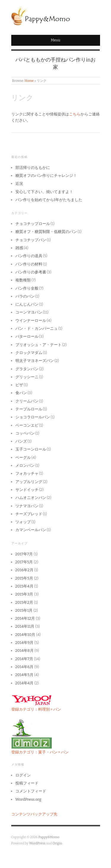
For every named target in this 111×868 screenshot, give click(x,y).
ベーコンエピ (27, 425)
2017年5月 (24, 562)
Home (29, 81)
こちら (75, 114)
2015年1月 (24, 610)
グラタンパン (27, 369)
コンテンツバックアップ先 (34, 814)
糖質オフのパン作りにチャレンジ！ (46, 176)
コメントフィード (31, 791)
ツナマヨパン (27, 506)
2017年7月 (24, 554)
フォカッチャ (27, 473)
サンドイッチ (27, 490)
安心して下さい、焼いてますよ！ (44, 192)
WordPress (37, 843)
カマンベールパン (31, 530)
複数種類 (23, 280)
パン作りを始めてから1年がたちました (49, 200)
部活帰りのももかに (33, 168)
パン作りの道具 (29, 256)
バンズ (21, 441)
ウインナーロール (31, 320)
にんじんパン (27, 304)
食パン (21, 393)
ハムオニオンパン (31, 498)
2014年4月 (25, 683)
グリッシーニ (27, 377)
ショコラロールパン (33, 417)
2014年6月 (25, 667)
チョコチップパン (31, 240)
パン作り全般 (27, 288)
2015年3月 (24, 594)
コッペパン (25, 433)
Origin (57, 843)
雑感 (19, 248)
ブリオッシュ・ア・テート (38, 345)
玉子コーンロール (31, 449)
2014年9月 (25, 643)
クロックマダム (29, 353)
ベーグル (23, 457)
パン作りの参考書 (31, 272)
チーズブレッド (29, 514)
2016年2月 (24, 570)
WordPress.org (28, 799)
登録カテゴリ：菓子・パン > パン (40, 752)
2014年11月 (25, 626)
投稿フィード (27, 783)
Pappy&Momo (49, 837)
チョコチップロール (33, 224)
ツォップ (23, 522)
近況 (19, 183)
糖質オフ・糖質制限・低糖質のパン (46, 232)
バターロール (27, 336)
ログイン (23, 775)
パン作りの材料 (29, 264)
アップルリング (29, 482)
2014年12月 (25, 618)
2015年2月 (24, 602)
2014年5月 (24, 675)
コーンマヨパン (29, 312)
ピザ (19, 385)
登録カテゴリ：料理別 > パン (36, 709)
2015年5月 (24, 578)
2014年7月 (24, 659)
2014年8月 (25, 651)
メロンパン (25, 465)
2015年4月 (24, 586)
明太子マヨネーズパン (35, 361)
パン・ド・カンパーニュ (37, 328)
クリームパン (27, 401)
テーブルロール (29, 409)
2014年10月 (25, 635)
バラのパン (25, 296)
